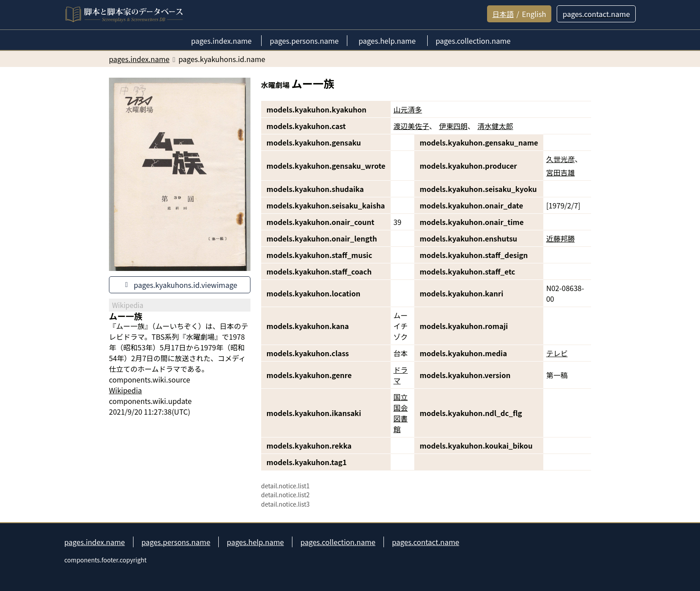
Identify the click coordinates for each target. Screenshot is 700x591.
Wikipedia (125, 390)
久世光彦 (560, 159)
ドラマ (400, 375)
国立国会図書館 (400, 413)
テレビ (557, 353)
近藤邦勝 (560, 238)
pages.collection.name (338, 542)
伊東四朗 (453, 126)
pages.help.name (255, 542)
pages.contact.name (426, 542)
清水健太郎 (495, 126)
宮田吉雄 (560, 172)
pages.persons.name (176, 542)
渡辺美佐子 (411, 126)
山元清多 (408, 109)
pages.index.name (95, 542)
